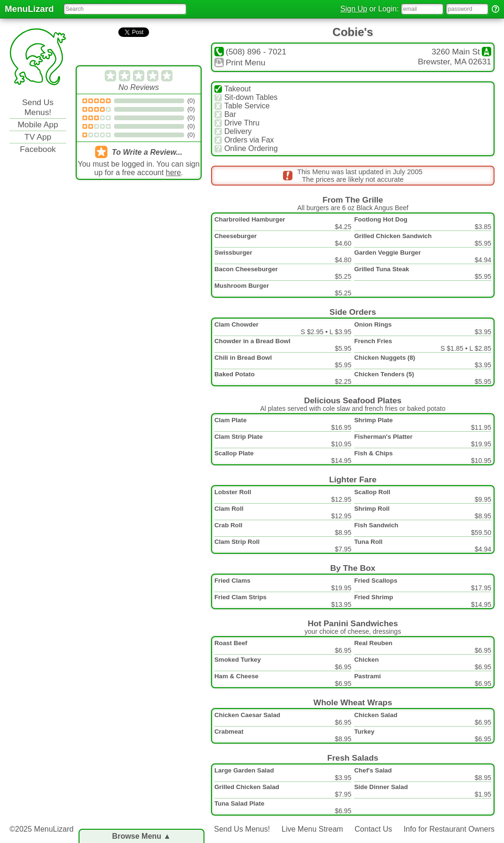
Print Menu (240, 62)
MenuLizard (29, 9)
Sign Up (354, 9)
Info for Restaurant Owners (449, 829)
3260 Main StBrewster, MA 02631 (455, 57)
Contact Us (373, 829)
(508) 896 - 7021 (250, 52)
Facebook (38, 149)
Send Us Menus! (38, 107)
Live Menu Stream (312, 829)
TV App (38, 137)
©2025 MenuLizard (41, 829)
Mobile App (38, 124)
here (173, 173)
